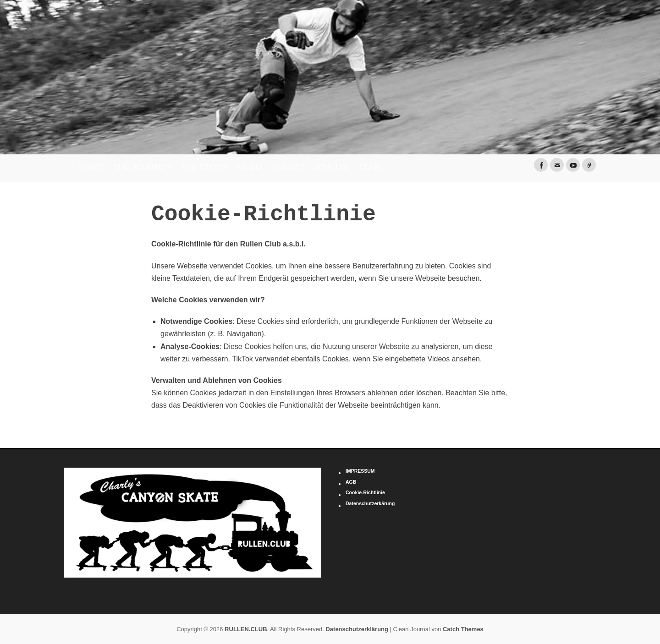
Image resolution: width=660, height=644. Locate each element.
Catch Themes (463, 629)
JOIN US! (332, 167)
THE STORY (204, 167)
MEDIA (250, 167)
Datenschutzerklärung (357, 629)
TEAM (370, 167)
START (91, 167)
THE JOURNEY (142, 167)
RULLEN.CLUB (246, 629)
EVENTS (289, 167)
